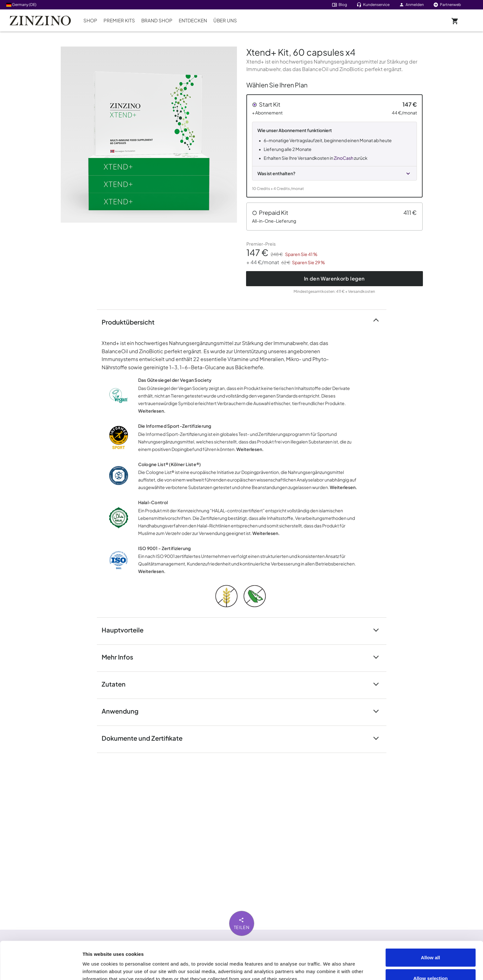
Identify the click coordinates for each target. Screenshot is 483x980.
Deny (431, 963)
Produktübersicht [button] (132, 322)
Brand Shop (157, 20)
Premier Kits (119, 20)
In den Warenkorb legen (334, 278)
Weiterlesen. (152, 411)
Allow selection (430, 943)
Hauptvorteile (126, 629)
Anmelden (411, 5)
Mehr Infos (121, 657)
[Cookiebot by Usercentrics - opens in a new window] (41, 968)
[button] (334, 146)
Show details (356, 964)
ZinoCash (344, 158)
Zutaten (117, 684)
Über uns (225, 20)
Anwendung (124, 711)
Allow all (431, 922)
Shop (90, 20)
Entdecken (193, 20)
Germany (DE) (21, 5)
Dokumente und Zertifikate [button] (146, 738)
